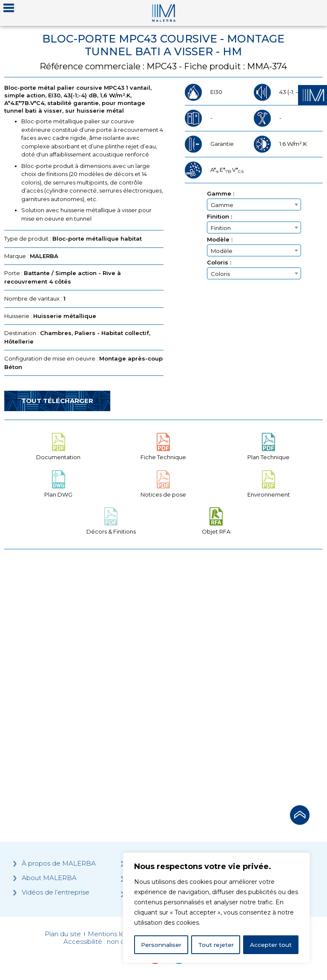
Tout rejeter (217, 945)
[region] (216, 908)
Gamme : (221, 194)
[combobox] (254, 205)
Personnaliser (162, 945)
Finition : (219, 217)
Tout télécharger (57, 401)
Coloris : (219, 263)
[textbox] (254, 205)
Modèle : (220, 240)
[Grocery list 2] (245, 675)
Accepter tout (271, 945)
